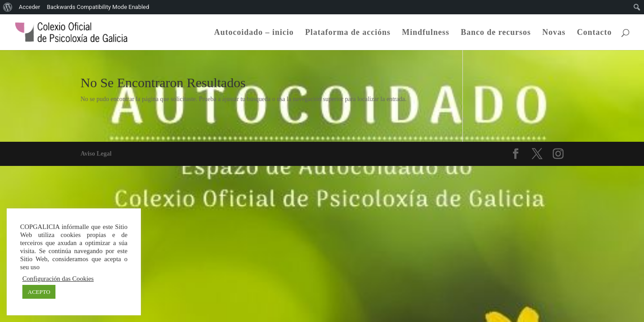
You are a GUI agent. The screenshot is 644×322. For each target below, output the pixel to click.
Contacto (594, 33)
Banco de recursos (496, 33)
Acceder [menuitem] (30, 7)
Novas (554, 33)
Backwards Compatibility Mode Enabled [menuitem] (98, 7)
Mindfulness (426, 33)
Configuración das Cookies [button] (58, 279)
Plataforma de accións (348, 33)
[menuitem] (8, 7)
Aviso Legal (96, 154)
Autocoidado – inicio (254, 33)
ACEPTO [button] (39, 292)
